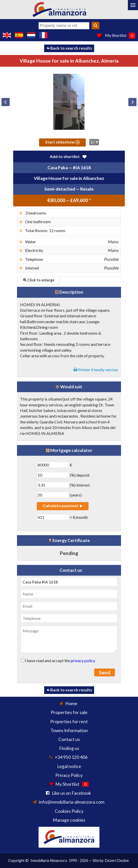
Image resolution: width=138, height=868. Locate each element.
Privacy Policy (69, 775)
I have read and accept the (58, 660)
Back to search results (69, 48)
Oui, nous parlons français (43, 35)
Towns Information (69, 730)
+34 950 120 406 (71, 757)
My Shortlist (116, 35)
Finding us (69, 748)
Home (71, 703)
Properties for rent (69, 722)
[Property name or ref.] (64, 26)
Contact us (69, 739)
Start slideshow (62, 142)
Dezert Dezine (117, 860)
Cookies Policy (69, 811)
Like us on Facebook (71, 793)
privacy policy (83, 660)
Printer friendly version (96, 370)
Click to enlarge (39, 280)
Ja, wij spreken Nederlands (31, 35)
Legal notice (69, 766)
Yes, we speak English (7, 35)
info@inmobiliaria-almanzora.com (72, 802)
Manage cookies (69, 820)
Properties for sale (69, 712)
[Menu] (133, 5)
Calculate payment (63, 506)
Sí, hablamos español (19, 35)
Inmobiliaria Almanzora (49, 860)
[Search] (96, 26)
